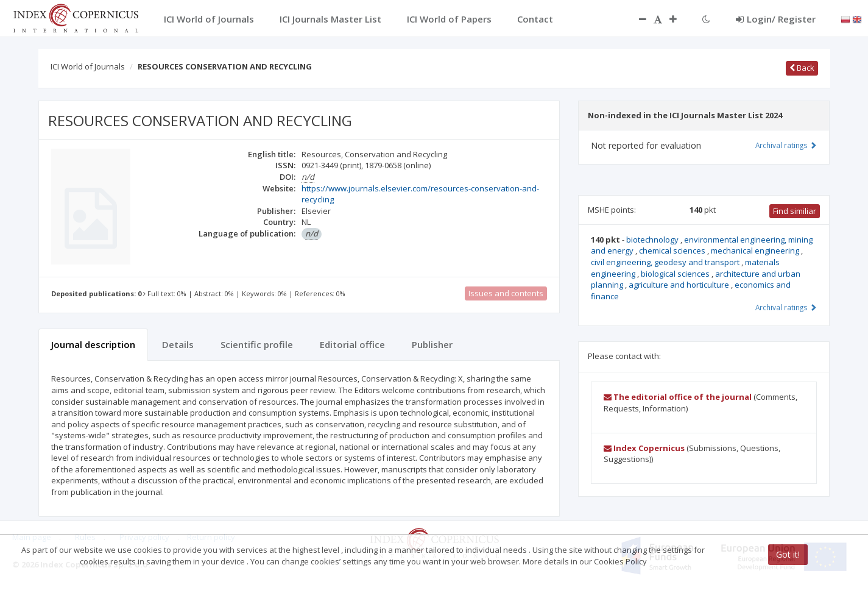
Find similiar (795, 211)
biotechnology (653, 240)
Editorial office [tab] (352, 344)
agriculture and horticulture (680, 285)
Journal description (93, 344)
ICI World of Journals (88, 66)
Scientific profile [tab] (257, 344)
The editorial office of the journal (678, 397)
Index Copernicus (644, 448)
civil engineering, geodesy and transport (666, 262)
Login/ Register (776, 19)
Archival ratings (786, 145)
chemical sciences (673, 251)
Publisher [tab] (432, 344)
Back (802, 68)
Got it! (788, 554)
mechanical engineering (756, 251)
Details (178, 344)
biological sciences (676, 274)
